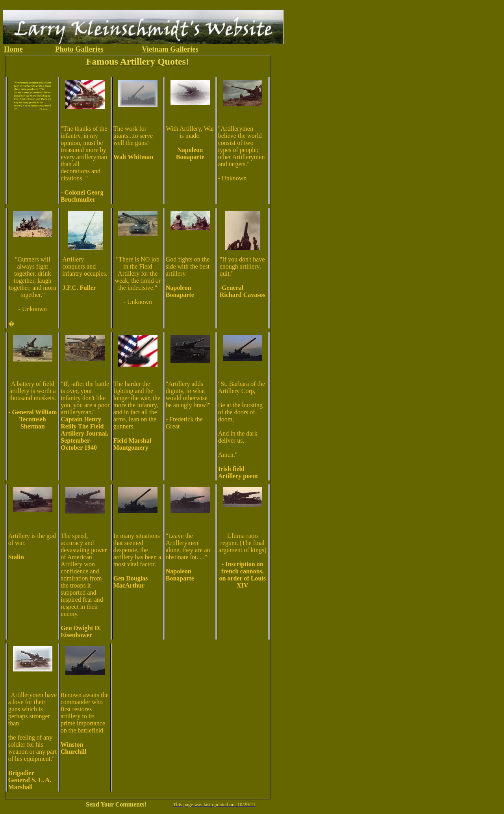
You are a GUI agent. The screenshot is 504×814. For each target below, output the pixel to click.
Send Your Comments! (116, 804)
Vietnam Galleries (170, 49)
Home (13, 49)
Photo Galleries (79, 49)
